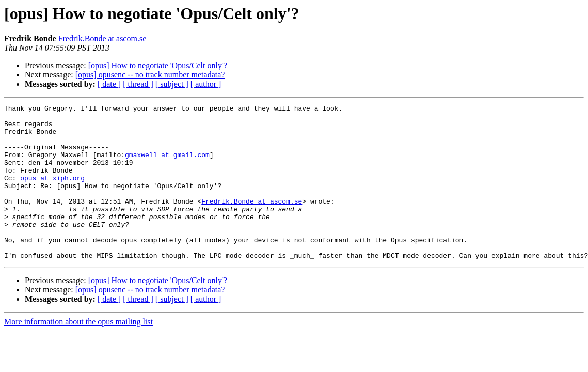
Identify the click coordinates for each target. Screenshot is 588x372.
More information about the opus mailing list (78, 353)
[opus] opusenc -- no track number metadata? (150, 75)
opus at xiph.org (52, 193)
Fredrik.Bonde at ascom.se (102, 38)
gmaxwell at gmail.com (167, 165)
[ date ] (109, 84)
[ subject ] (172, 84)
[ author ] (206, 84)
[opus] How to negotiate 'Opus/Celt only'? (158, 65)
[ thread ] (138, 84)
